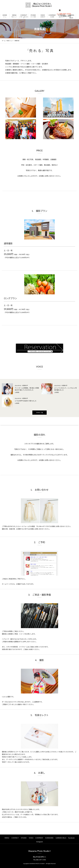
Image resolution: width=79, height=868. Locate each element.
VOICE (31, 838)
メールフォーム (24, 526)
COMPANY (39, 838)
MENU (7, 838)
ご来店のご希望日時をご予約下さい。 (14, 579)
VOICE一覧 (40, 413)
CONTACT (15, 838)
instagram (40, 842)
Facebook (71, 838)
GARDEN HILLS (61, 838)
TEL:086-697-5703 (42, 526)
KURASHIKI (49, 838)
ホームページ (6, 584)
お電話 (18, 584)
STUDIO (24, 838)
